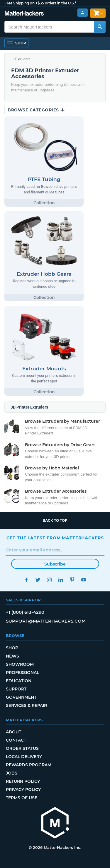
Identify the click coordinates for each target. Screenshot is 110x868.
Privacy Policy (23, 790)
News (12, 656)
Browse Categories (36, 110)
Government (21, 697)
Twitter (38, 580)
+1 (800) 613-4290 (25, 612)
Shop (12, 648)
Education (19, 681)
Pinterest (72, 580)
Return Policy (23, 781)
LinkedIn (61, 580)
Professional (22, 673)
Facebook (27, 580)
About (13, 732)
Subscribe (55, 564)
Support (16, 689)
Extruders (23, 59)
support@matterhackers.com (46, 621)
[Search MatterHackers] (100, 27)
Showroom (20, 664)
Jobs (12, 773)
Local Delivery (24, 757)
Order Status (22, 748)
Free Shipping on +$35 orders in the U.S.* (40, 3)
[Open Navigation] (16, 43)
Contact (16, 740)
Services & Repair (26, 705)
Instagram (49, 580)
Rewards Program (29, 765)
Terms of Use (22, 798)
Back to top (55, 520)
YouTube (84, 580)
